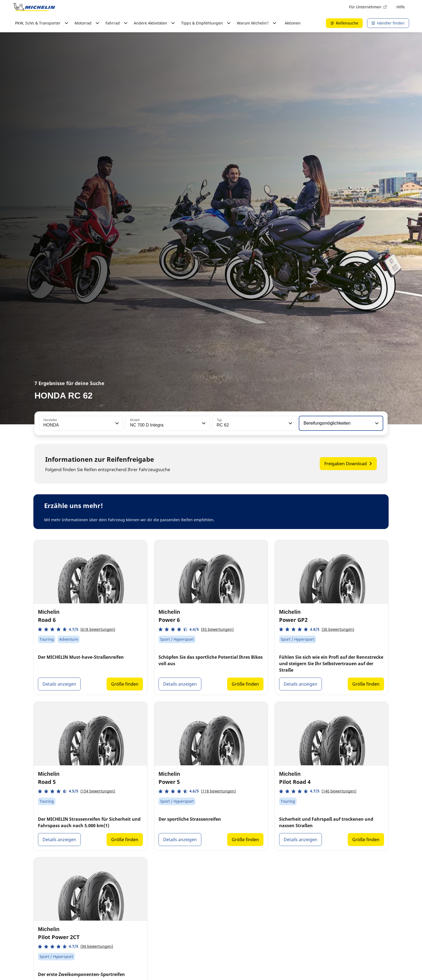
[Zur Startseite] (34, 7)
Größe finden (125, 684)
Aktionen (293, 23)
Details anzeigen (59, 684)
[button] (117, 423)
